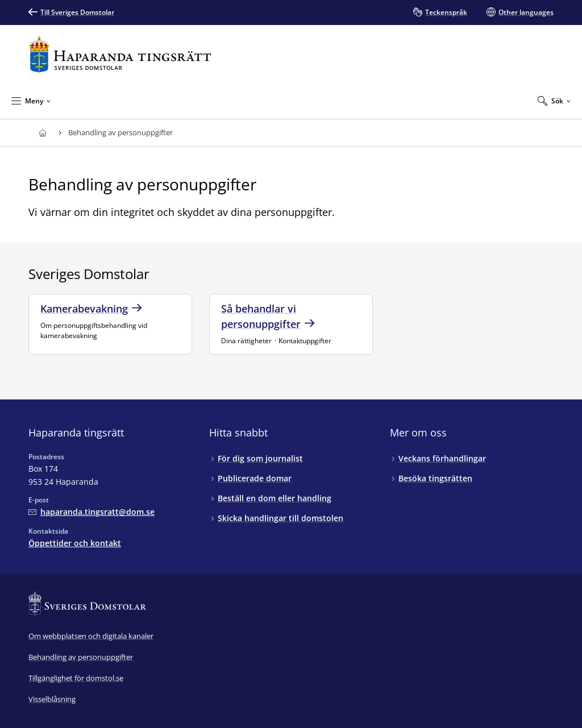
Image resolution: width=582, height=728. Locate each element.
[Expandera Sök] (554, 101)
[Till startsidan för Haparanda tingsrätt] (120, 54)
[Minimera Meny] (31, 101)
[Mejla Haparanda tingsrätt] (92, 512)
